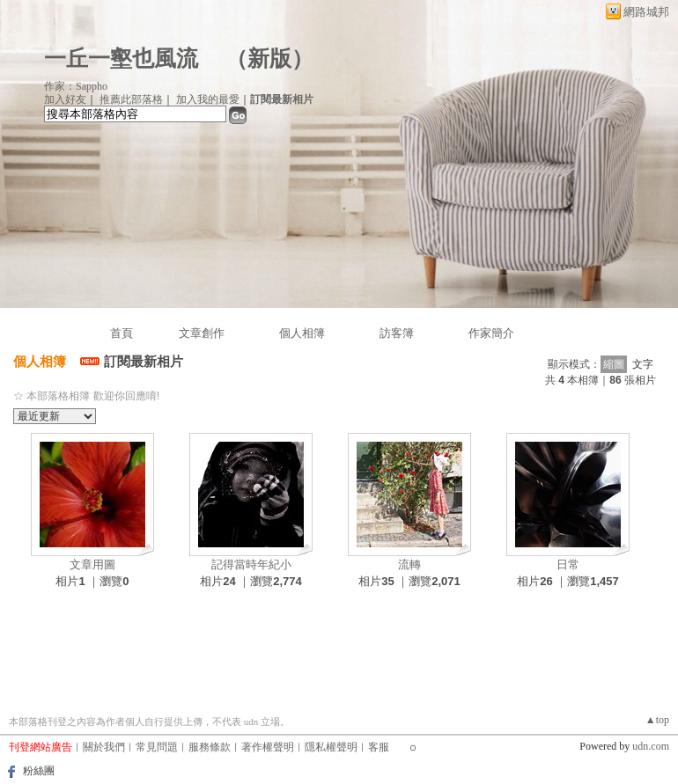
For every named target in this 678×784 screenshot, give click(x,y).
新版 (269, 59)
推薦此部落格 (131, 99)
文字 (643, 364)
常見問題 (157, 747)
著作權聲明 (268, 747)
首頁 (122, 333)
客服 (379, 747)
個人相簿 (302, 333)
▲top (657, 720)
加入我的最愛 (208, 99)
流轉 (409, 564)
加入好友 (65, 99)
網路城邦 (646, 12)
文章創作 (202, 333)
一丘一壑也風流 (124, 59)
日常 (568, 564)
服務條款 (210, 747)
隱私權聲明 (331, 747)
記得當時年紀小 (251, 564)
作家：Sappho (76, 86)
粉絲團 (39, 771)
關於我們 (104, 747)
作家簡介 (491, 333)
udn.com (651, 746)
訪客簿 (397, 333)
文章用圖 (92, 564)
